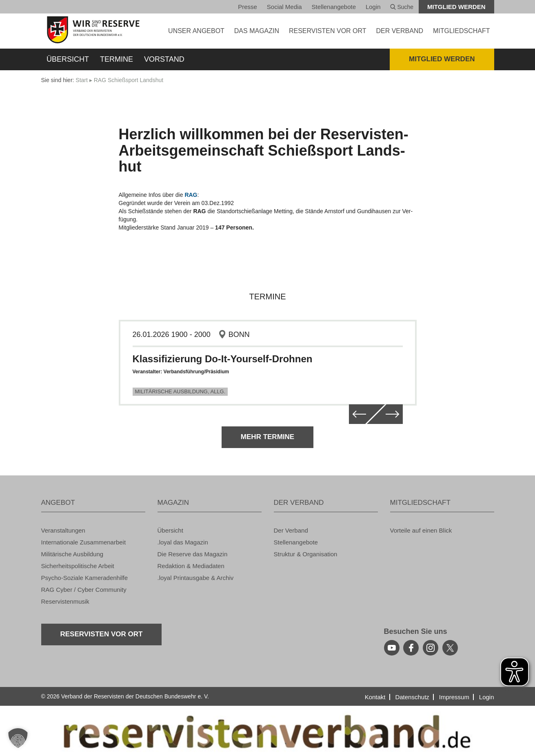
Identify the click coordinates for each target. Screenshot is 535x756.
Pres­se (248, 7)
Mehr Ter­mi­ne (267, 437)
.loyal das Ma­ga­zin (183, 542)
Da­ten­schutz (412, 697)
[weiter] (395, 414)
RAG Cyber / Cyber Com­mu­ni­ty (84, 590)
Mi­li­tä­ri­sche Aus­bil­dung (72, 554)
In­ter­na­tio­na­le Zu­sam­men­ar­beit (84, 542)
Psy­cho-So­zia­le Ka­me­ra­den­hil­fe (85, 578)
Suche (402, 7)
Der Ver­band (291, 530)
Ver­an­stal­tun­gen (63, 530)
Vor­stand (164, 59)
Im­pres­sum (454, 697)
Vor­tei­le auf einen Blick (421, 530)
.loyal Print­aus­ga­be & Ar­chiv (196, 578)
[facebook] (411, 648)
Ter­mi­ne (117, 59)
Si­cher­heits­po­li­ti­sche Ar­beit (78, 566)
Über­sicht (68, 59)
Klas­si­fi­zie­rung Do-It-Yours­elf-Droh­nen (223, 359)
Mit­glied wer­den (456, 7)
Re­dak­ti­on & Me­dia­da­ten (191, 566)
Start (82, 80)
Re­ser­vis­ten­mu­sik (65, 601)
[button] (18, 738)
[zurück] (357, 414)
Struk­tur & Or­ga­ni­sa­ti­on (306, 554)
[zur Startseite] (93, 30)
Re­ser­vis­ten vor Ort (328, 31)
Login (373, 7)
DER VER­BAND (400, 31)
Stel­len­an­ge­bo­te (334, 7)
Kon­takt (375, 697)
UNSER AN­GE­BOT (196, 31)
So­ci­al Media (284, 7)
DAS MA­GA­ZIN (257, 31)
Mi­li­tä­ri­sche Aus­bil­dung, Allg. (180, 391)
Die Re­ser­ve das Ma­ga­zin (193, 554)
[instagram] (431, 648)
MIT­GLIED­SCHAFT (462, 31)
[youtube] (392, 648)
